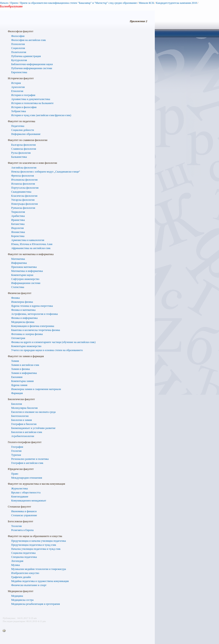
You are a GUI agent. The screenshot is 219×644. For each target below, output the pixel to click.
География (17, 447)
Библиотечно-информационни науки (32, 64)
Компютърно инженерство (26, 346)
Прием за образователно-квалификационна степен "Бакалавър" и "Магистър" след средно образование (78, 3)
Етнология (17, 91)
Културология (19, 60)
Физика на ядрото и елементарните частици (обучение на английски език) (53, 342)
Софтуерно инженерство (25, 279)
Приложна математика (24, 267)
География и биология (24, 424)
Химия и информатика (24, 373)
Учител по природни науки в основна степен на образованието (47, 350)
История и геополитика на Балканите (32, 103)
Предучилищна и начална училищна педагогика (39, 541)
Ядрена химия (19, 385)
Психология (18, 44)
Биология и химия (21, 420)
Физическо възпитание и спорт (29, 585)
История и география (23, 95)
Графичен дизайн (21, 577)
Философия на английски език (29, 40)
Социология (18, 48)
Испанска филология (23, 184)
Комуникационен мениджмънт (29, 501)
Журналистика (19, 488)
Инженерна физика (22, 302)
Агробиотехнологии (23, 436)
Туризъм (16, 455)
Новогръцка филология (24, 204)
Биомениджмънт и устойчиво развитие (33, 428)
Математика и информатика (27, 271)
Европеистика (19, 72)
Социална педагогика (23, 553)
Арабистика (18, 216)
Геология (16, 451)
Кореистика (18, 236)
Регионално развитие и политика (30, 459)
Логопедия (17, 561)
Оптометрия (18, 338)
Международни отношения (27, 478)
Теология (16, 526)
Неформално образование (26, 134)
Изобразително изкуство (25, 573)
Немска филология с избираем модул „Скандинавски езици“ (46, 172)
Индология (17, 228)
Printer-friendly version (5, 631)
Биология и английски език (27, 432)
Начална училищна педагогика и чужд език (36, 549)
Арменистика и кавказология (28, 240)
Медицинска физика (23, 322)
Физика (15, 298)
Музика (16, 565)
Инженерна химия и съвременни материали (36, 389)
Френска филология (22, 176)
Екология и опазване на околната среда (33, 412)
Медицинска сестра (22, 600)
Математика (18, 259)
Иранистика (18, 220)
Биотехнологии (20, 416)
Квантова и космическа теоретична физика (36, 330)
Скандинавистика (21, 192)
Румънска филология (23, 208)
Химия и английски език (25, 365)
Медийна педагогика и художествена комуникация (40, 581)
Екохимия (17, 377)
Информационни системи (26, 283)
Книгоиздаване (20, 497)
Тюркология (18, 212)
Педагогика (18, 126)
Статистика (18, 287)
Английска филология (24, 168)
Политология (19, 52)
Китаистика (18, 224)
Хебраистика (19, 111)
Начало (4, 3)
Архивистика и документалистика (31, 99)
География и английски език (27, 463)
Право (15, 474)
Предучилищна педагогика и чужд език (34, 545)
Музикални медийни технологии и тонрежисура (39, 569)
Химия (15, 361)
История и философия (24, 107)
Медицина (17, 596)
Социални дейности (23, 130)
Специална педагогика (24, 557)
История (16, 83)
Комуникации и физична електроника (33, 326)
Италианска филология (24, 180)
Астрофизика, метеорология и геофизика (34, 314)
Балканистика (19, 157)
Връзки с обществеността (26, 493)
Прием (14, 3)
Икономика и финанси (24, 511)
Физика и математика (23, 310)
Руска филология (21, 153)
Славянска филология (24, 149)
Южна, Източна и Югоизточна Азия (32, 244)
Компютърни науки (22, 275)
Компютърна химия (22, 381)
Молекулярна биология (24, 408)
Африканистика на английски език (31, 248)
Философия (18, 36)
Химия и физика (20, 369)
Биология (17, 404)
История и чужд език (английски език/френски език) (41, 115)
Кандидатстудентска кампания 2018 (177, 3)
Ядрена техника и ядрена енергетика (32, 306)
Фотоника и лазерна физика (27, 334)
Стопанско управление (24, 515)
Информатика (19, 263)
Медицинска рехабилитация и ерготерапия (35, 604)
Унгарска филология (23, 200)
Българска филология (23, 145)
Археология (18, 87)
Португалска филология (25, 188)
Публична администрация (26, 56)
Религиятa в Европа (22, 530)
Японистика (18, 232)
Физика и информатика (24, 318)
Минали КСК (147, 3)
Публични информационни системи (32, 68)
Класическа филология (24, 196)
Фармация (17, 393)
